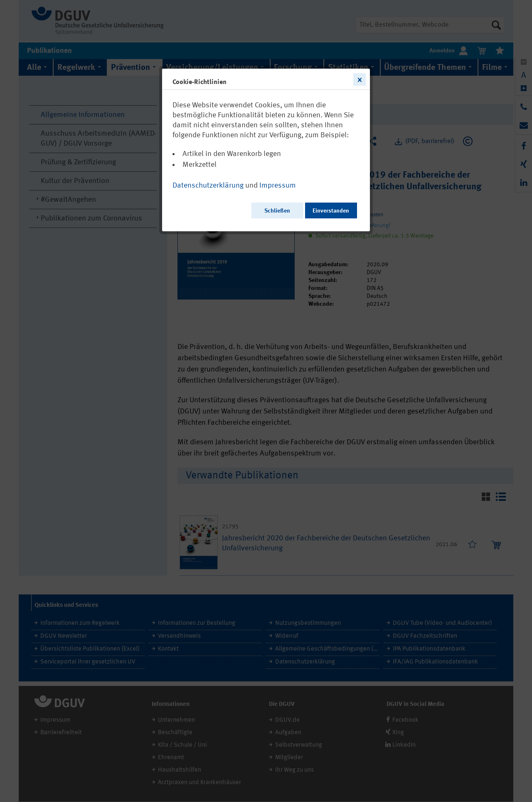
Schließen (277, 211)
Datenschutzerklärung (208, 186)
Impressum (278, 186)
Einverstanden (331, 211)
